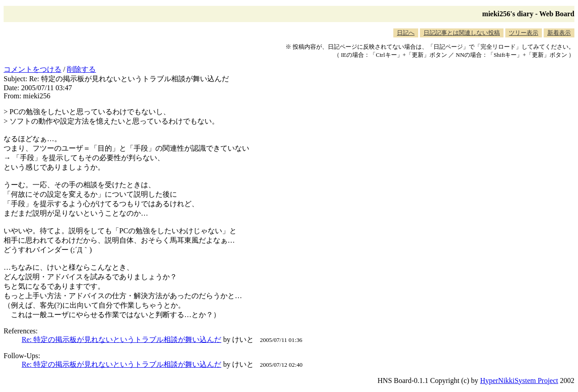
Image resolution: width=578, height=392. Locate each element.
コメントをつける (33, 69)
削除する (81, 69)
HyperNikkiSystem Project (519, 380)
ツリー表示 (524, 33)
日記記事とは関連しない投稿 (462, 33)
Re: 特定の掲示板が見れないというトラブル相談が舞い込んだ (121, 339)
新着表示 (559, 33)
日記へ (406, 33)
